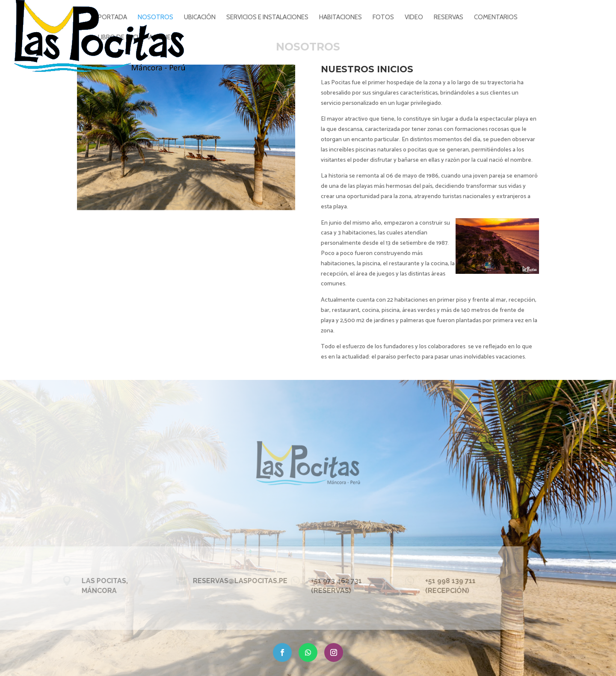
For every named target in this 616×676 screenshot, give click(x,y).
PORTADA (113, 18)
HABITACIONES (341, 18)
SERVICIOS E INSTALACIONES (267, 18)
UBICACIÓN (200, 18)
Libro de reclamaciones (136, 38)
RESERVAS (449, 18)
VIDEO (414, 18)
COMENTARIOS (496, 18)
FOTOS (383, 18)
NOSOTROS (155, 18)
